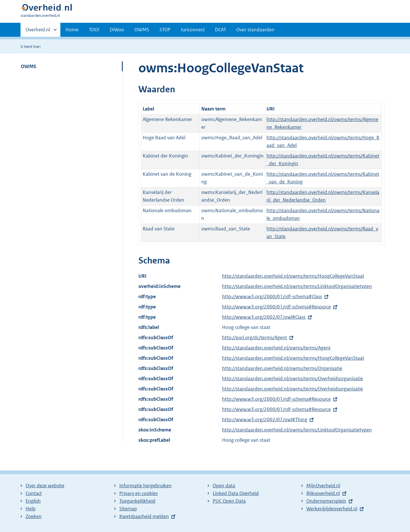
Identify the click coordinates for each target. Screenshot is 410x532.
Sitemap (128, 509)
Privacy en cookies (139, 493)
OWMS (142, 30)
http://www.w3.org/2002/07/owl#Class (264, 317)
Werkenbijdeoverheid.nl (332, 509)
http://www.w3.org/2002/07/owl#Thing (265, 420)
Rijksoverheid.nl (323, 493)
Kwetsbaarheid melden (144, 516)
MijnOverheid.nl (323, 486)
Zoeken (34, 516)
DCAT (221, 30)
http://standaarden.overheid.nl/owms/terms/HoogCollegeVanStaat (293, 276)
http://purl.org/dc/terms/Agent (255, 337)
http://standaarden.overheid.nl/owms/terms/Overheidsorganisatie (293, 378)
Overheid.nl (38, 31)
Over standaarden (255, 30)
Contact (34, 493)
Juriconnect (193, 30)
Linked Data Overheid (236, 493)
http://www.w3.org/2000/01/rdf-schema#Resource (276, 307)
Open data (224, 486)
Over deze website (45, 486)
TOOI (94, 30)
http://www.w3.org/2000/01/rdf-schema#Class (272, 296)
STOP (165, 30)
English (33, 501)
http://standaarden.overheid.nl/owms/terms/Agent (276, 348)
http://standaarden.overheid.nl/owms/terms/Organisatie (282, 368)
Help (31, 509)
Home (72, 30)
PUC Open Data (229, 501)
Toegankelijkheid (137, 501)
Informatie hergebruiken (145, 486)
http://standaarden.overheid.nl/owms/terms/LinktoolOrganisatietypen (297, 286)
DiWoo (117, 30)
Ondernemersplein (326, 501)
